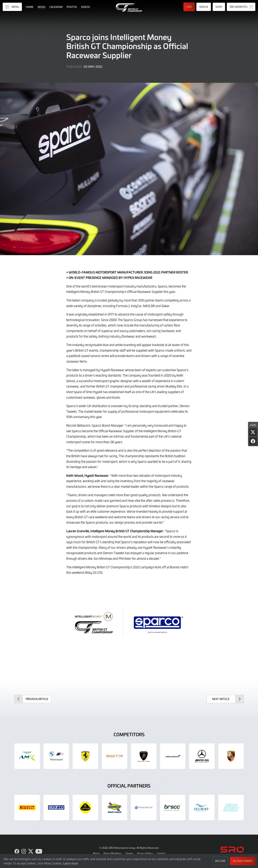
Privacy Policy (145, 853)
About (96, 853)
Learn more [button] (71, 863)
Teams (129, 853)
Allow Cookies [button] (243, 861)
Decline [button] (220, 861)
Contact (161, 853)
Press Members (113, 853)
